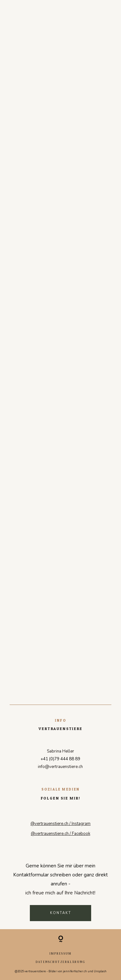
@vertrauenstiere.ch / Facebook (60, 834)
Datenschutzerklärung (60, 962)
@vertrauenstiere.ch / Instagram (60, 824)
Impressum (60, 953)
